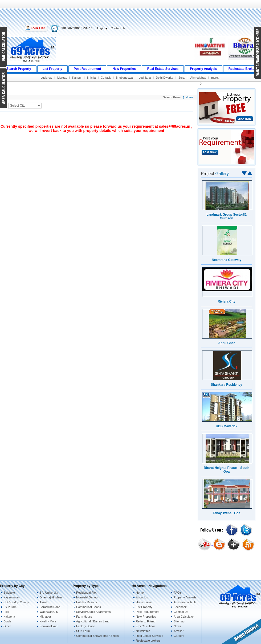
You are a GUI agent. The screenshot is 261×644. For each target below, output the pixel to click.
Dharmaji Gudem (51, 597)
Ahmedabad (198, 78)
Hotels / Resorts (87, 602)
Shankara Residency (227, 385)
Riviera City (226, 301)
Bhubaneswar (125, 78)
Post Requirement (148, 612)
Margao (62, 78)
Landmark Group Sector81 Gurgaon (227, 216)
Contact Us (118, 28)
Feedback (180, 607)
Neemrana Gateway (227, 260)
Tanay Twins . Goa (227, 513)
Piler (6, 612)
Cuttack (106, 78)
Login (102, 28)
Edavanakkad (49, 626)
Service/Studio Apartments (93, 612)
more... (216, 78)
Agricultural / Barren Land (93, 621)
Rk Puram (10, 607)
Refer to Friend (146, 621)
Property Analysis (185, 597)
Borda (7, 621)
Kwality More (48, 621)
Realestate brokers (148, 641)
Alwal (43, 602)
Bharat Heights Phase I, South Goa (227, 470)
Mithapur (45, 617)
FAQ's (178, 593)
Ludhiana (145, 78)
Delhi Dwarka (164, 78)
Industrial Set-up (87, 597)
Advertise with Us (185, 602)
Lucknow (46, 78)
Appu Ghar (227, 343)
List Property (144, 607)
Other (7, 626)
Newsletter (143, 631)
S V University (49, 593)
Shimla (91, 78)
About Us (142, 597)
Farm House (84, 617)
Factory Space (86, 626)
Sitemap (179, 621)
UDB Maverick (227, 426)
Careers (179, 636)
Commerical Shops (89, 607)
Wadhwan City (49, 612)
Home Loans (144, 602)
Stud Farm (83, 631)
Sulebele (9, 593)
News (177, 626)
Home (189, 97)
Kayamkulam (12, 597)
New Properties (146, 617)
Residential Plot (86, 593)
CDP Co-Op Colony (16, 602)
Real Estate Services (149, 636)
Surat (182, 78)
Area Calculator (184, 617)
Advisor (179, 631)
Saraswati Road (50, 607)
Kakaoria (9, 617)
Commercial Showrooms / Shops (97, 636)
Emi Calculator (145, 626)
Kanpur (77, 78)
